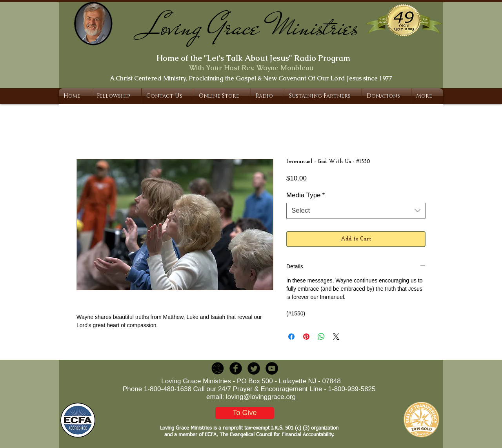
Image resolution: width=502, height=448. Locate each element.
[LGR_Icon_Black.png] (218, 368)
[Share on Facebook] (291, 337)
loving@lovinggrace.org (261, 397)
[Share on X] (336, 337)
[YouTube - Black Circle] (272, 368)
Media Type (306, 195)
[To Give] (245, 413)
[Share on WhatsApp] (321, 337)
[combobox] (356, 211)
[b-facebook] (236, 368)
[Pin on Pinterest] (306, 337)
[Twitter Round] (254, 368)
